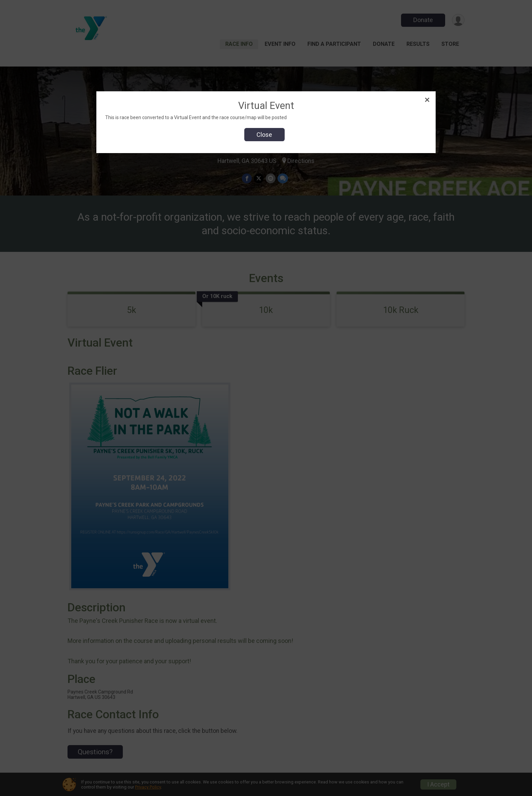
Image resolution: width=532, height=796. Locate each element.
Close (264, 135)
